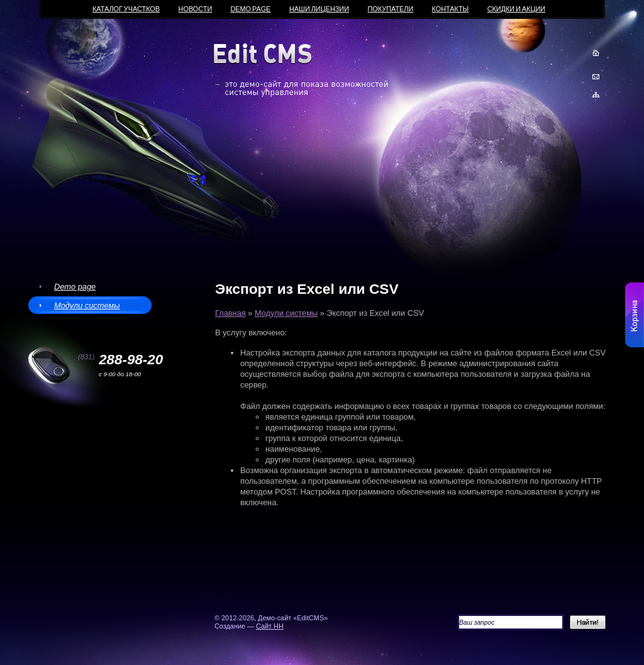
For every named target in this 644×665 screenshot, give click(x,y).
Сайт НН (270, 626)
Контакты (451, 9)
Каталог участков (126, 9)
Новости (196, 9)
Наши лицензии (319, 9)
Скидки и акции (516, 9)
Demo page (75, 287)
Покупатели (391, 9)
